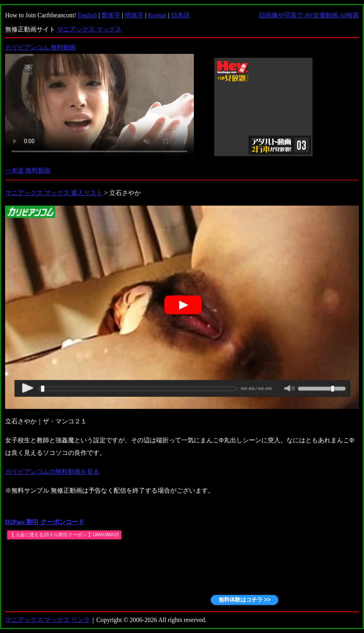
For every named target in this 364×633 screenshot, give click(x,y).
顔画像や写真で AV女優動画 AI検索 (309, 15)
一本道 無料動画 (28, 170)
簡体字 (134, 15)
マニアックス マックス (89, 29)
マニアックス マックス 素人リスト (54, 193)
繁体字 (111, 15)
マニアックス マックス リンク (48, 620)
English (87, 15)
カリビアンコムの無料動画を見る (52, 472)
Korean (157, 15)
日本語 (180, 15)
